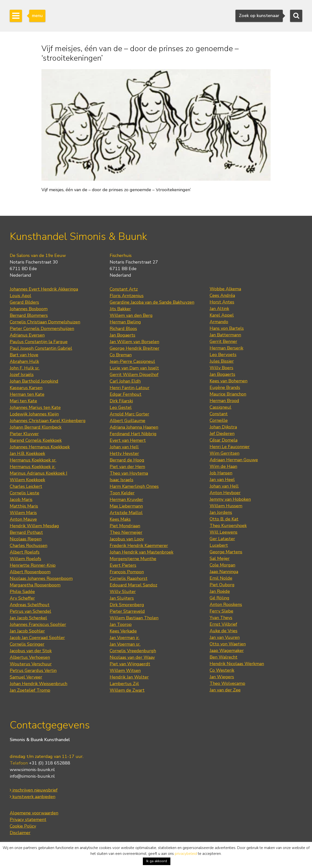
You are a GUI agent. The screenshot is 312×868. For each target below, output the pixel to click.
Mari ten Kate (23, 401)
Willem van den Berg (131, 315)
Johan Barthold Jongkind (34, 381)
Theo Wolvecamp (227, 683)
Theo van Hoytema (129, 473)
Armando (219, 322)
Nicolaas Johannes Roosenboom (41, 578)
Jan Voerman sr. (125, 644)
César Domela (224, 440)
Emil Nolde (221, 578)
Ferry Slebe (221, 611)
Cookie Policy (23, 826)
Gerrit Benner (223, 341)
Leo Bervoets (223, 355)
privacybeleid (186, 854)
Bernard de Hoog (127, 460)
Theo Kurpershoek (228, 526)
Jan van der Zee (225, 690)
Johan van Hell (124, 447)
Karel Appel (222, 315)
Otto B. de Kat (224, 519)
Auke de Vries (224, 631)
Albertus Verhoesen (30, 657)
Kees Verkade (123, 631)
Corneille (219, 420)
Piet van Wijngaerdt (130, 664)
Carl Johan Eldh (125, 381)
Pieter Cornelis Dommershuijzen (42, 329)
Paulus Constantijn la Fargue (39, 342)
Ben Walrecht (224, 657)
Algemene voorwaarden (34, 813)
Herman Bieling (125, 322)
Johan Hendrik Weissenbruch (39, 684)
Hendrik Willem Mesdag (34, 526)
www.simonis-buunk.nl (32, 770)
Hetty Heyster (124, 453)
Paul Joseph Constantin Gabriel (41, 348)
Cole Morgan (222, 565)
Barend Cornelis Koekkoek (36, 440)
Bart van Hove (24, 355)
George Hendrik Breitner (135, 348)
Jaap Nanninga (224, 572)
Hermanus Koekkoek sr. (33, 460)
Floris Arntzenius (127, 296)
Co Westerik (222, 670)
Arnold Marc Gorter (129, 414)
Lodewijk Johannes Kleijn (34, 414)
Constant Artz (124, 289)
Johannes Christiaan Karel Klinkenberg (48, 421)
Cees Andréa (222, 295)
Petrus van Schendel (30, 611)
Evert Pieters (123, 565)
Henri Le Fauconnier (230, 447)
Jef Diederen (222, 434)
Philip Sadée (22, 592)
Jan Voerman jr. (125, 638)
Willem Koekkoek (27, 480)
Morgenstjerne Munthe (133, 559)
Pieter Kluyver (24, 434)
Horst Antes (222, 302)
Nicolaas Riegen (26, 539)
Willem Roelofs (25, 559)
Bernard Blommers (29, 315)
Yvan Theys (221, 618)
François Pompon (127, 572)
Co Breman (121, 355)
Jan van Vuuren (225, 637)
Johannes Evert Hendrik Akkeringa (44, 289)
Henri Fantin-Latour (130, 388)
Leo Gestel (121, 407)
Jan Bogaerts (122, 335)
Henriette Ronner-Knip (33, 565)
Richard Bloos (123, 329)
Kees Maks (120, 519)
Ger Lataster (222, 539)
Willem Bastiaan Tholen (134, 618)
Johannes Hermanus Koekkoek (40, 447)
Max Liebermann (126, 506)
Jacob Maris (21, 500)
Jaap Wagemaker (227, 651)
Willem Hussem (226, 506)
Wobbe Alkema (225, 289)
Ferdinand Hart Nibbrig (133, 434)
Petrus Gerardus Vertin (33, 670)
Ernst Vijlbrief (223, 624)
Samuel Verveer (26, 677)
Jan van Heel (222, 480)
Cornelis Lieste (24, 493)
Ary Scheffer (22, 598)
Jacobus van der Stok (31, 651)
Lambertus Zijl (124, 684)
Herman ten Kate (27, 394)
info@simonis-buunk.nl (32, 776)
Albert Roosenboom (30, 572)
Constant (219, 414)
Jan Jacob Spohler (27, 631)
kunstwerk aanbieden (33, 797)
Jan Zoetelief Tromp (30, 690)
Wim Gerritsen (224, 453)
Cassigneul (220, 407)
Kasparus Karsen (26, 388)
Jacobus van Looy (127, 539)
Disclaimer (20, 833)
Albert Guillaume (127, 421)
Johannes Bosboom (29, 309)
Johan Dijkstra (223, 427)
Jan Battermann (225, 335)
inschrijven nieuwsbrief (34, 790)
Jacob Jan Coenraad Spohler (37, 638)
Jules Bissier (222, 361)
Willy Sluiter (123, 592)
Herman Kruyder (126, 500)
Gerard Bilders (24, 302)
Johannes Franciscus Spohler (38, 624)
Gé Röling (219, 598)
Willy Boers (221, 368)
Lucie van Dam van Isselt (134, 368)
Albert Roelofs (25, 552)
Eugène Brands (225, 387)
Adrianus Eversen (27, 335)
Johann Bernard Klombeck (36, 427)
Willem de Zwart (127, 690)
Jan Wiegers (222, 677)
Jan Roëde (220, 591)
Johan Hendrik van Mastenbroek (141, 552)
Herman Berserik (226, 348)
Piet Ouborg (222, 585)
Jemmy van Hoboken (230, 499)
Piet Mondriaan (125, 526)
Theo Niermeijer (126, 532)
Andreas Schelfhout (30, 605)
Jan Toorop (121, 624)
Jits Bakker (120, 309)
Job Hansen (221, 473)
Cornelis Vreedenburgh (133, 651)
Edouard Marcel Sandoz (133, 585)
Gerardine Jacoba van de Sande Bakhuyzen (152, 302)
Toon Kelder (122, 493)
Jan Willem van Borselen (134, 342)
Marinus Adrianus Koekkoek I (39, 473)
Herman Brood (224, 401)
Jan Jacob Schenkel (28, 618)
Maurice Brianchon (228, 394)
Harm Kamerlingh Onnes (134, 486)
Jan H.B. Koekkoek (27, 453)
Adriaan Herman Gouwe (234, 460)
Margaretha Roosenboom (35, 585)
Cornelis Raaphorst (129, 578)
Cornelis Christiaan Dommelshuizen (45, 322)
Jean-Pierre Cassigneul (132, 361)
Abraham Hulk (24, 361)
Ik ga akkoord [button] (157, 861)
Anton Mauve (23, 519)
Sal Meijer (220, 558)
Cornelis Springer (27, 644)
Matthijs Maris (24, 506)
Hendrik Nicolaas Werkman (237, 664)
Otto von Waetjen (228, 644)
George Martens (226, 552)
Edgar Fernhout (126, 394)
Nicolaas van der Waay (132, 657)
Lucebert (219, 545)
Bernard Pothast (26, 532)
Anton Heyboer (225, 493)
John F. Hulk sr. (25, 368)
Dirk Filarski (121, 401)
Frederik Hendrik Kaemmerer (139, 546)
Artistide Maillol (126, 513)
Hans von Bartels (227, 328)
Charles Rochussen (29, 546)
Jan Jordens (221, 512)
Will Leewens (224, 532)
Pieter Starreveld (127, 611)
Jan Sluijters (122, 598)
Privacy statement (28, 820)
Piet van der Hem (127, 467)
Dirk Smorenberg (127, 605)
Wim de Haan (223, 466)
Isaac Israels (122, 480)
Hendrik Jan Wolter (129, 677)
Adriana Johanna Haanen (134, 427)
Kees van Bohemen (229, 381)
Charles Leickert (26, 486)
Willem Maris (23, 513)
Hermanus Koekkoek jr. (33, 467)
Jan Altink (219, 309)
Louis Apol (20, 296)
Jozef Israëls (22, 375)
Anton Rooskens (226, 604)
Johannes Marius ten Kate (35, 407)
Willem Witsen (125, 670)
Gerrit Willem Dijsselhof (134, 375)
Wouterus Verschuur (31, 664)
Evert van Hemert (128, 440)
